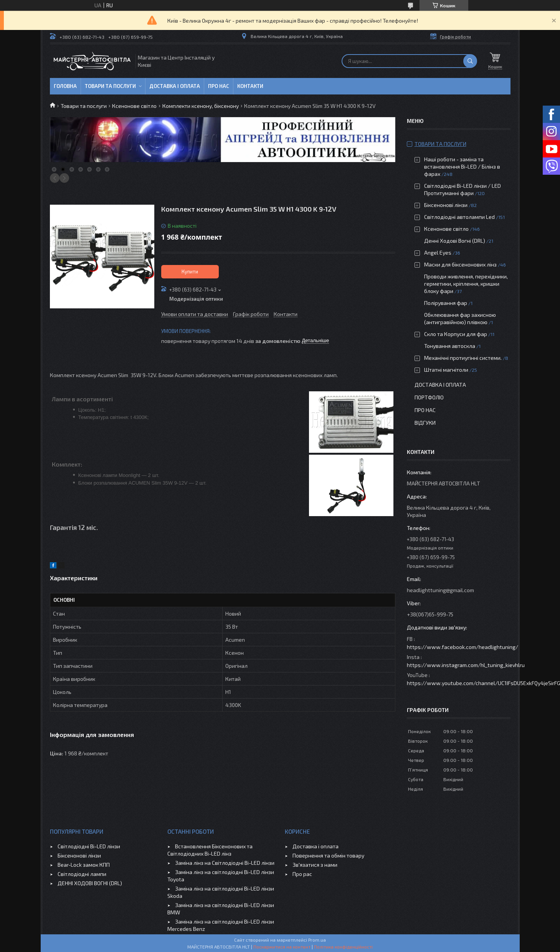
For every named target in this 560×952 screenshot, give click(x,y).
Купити (190, 272)
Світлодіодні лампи (82, 874)
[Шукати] (470, 61)
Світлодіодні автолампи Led (459, 217)
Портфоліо (429, 397)
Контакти (250, 86)
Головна (65, 86)
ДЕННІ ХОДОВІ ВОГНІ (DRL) (90, 883)
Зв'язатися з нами (315, 865)
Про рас (302, 874)
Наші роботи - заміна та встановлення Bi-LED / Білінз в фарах (462, 166)
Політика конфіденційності (343, 947)
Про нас (219, 86)
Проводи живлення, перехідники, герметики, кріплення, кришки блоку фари (466, 284)
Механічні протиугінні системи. (463, 358)
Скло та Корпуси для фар (456, 334)
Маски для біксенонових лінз (460, 264)
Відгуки (425, 423)
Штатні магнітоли (446, 370)
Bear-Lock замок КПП (84, 865)
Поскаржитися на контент (282, 947)
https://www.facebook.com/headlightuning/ (463, 647)
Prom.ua (317, 940)
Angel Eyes (438, 252)
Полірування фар (446, 303)
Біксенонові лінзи (446, 205)
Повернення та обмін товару (328, 855)
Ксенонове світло (134, 106)
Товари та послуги (110, 86)
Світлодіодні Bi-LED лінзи (89, 846)
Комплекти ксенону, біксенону (201, 106)
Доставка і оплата (175, 86)
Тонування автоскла (450, 346)
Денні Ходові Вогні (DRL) (455, 241)
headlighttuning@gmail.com (440, 590)
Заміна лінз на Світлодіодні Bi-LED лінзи (225, 863)
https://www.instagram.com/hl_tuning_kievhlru (466, 665)
